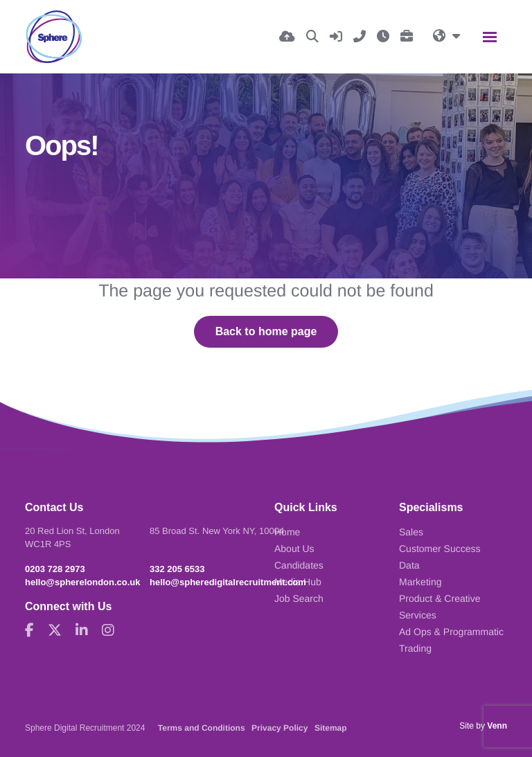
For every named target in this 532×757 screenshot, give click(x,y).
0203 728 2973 (55, 569)
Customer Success (440, 549)
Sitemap (331, 728)
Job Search (299, 598)
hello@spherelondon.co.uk (83, 582)
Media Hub (298, 582)
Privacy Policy (280, 728)
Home (287, 532)
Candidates (299, 565)
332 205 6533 (177, 569)
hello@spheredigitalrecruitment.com (228, 582)
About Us (294, 549)
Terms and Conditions (202, 728)
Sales (411, 532)
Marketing (420, 582)
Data (409, 565)
